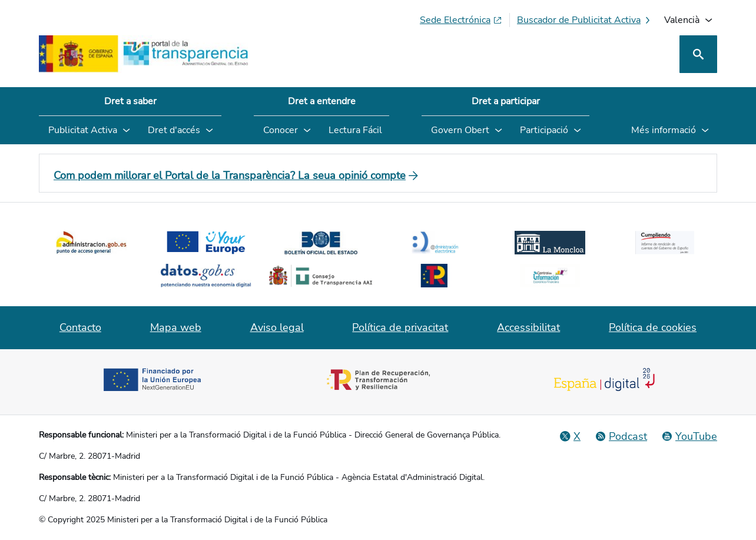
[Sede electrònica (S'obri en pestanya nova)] (461, 20)
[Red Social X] (570, 436)
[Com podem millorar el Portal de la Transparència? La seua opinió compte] (378, 175)
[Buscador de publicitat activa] (585, 20)
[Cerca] (698, 54)
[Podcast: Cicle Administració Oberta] (621, 436)
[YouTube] (689, 436)
